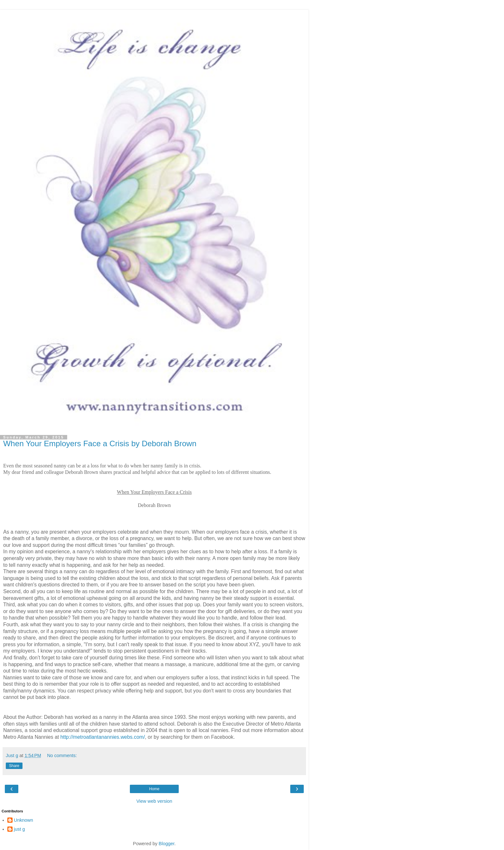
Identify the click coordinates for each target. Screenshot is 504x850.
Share (14, 766)
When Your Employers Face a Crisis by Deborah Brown (100, 443)
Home (154, 789)
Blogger (167, 844)
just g (19, 829)
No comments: (62, 755)
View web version (154, 801)
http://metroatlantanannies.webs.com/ (103, 737)
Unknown (23, 820)
